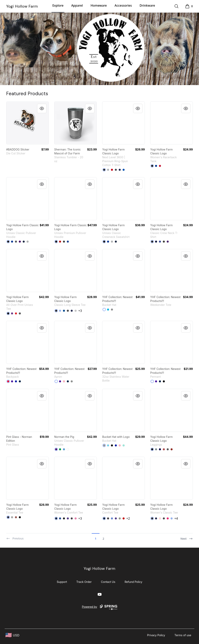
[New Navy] (56, 518)
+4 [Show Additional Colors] (176, 518)
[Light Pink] (160, 518)
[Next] (187, 537)
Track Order (84, 582)
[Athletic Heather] (12, 517)
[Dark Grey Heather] (64, 242)
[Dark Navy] (160, 449)
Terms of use (183, 635)
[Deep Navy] (20, 381)
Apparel (77, 5)
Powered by (99, 607)
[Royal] (124, 170)
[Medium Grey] (112, 310)
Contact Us (108, 582)
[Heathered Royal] (112, 518)
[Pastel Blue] (108, 445)
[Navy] (24, 242)
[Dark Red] (172, 449)
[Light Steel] (112, 242)
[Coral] (16, 517)
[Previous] (15, 537)
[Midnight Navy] (120, 170)
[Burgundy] (164, 449)
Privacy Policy (156, 635)
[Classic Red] (124, 518)
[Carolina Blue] (64, 449)
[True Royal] (68, 242)
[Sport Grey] (28, 242)
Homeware (99, 5)
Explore (58, 5)
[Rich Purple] (12, 381)
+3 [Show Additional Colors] (80, 311)
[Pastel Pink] (64, 381)
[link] (27, 123)
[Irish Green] (60, 449)
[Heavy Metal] (116, 170)
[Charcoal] (16, 242)
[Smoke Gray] (164, 242)
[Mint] (124, 445)
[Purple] (20, 242)
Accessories (123, 5)
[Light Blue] (60, 311)
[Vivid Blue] (108, 310)
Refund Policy (133, 582)
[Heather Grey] (108, 170)
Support (62, 582)
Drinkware (147, 5)
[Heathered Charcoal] (72, 518)
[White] (104, 310)
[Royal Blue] (16, 381)
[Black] (104, 170)
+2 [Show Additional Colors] (128, 518)
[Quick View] (42, 108)
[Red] (112, 170)
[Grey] (120, 518)
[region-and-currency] (12, 635)
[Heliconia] (168, 518)
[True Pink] (76, 518)
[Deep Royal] (108, 242)
